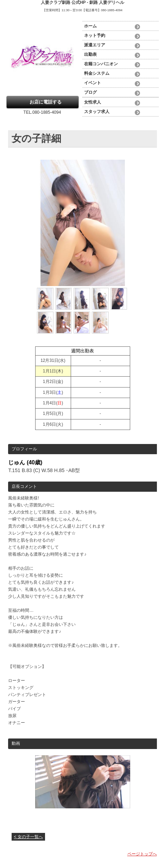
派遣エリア (95, 45)
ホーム (90, 26)
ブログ (90, 92)
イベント (93, 83)
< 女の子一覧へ (28, 837)
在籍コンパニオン (101, 64)
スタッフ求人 (97, 112)
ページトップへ (142, 854)
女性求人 (93, 102)
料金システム (97, 73)
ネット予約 (95, 35)
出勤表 (90, 54)
